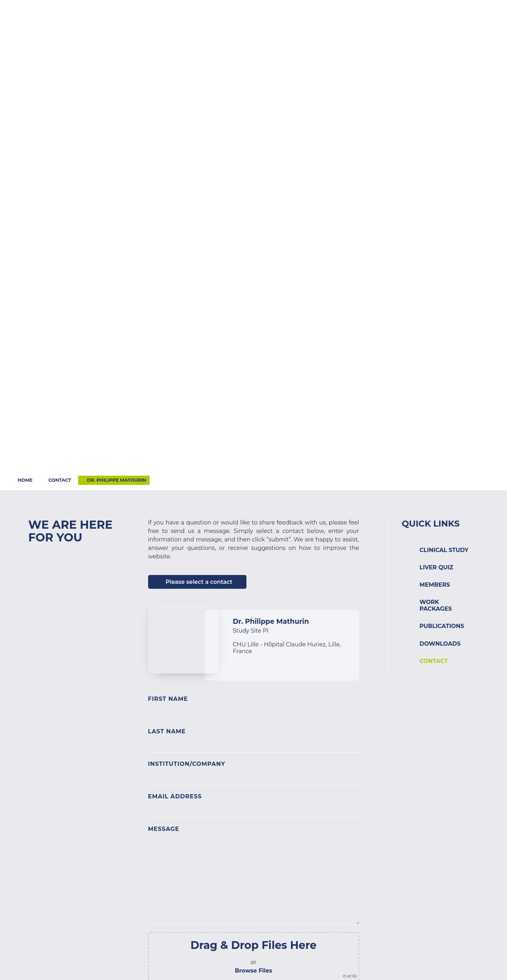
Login (450, 13)
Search (483, 13)
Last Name (167, 731)
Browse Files (253, 971)
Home (25, 480)
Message (164, 829)
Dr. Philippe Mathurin (116, 480)
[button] (196, 26)
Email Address (175, 796)
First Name (168, 699)
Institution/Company (187, 764)
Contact (415, 13)
